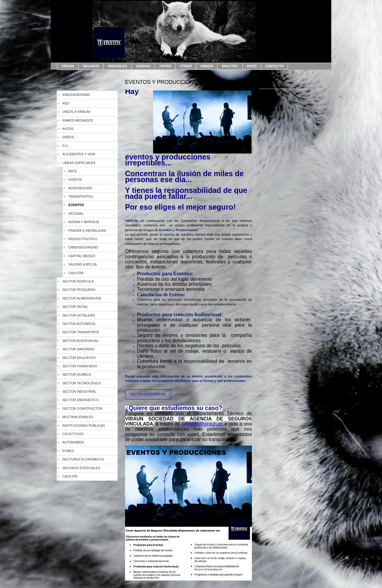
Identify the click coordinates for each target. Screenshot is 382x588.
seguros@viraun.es (203, 424)
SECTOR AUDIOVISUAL (148, 394)
